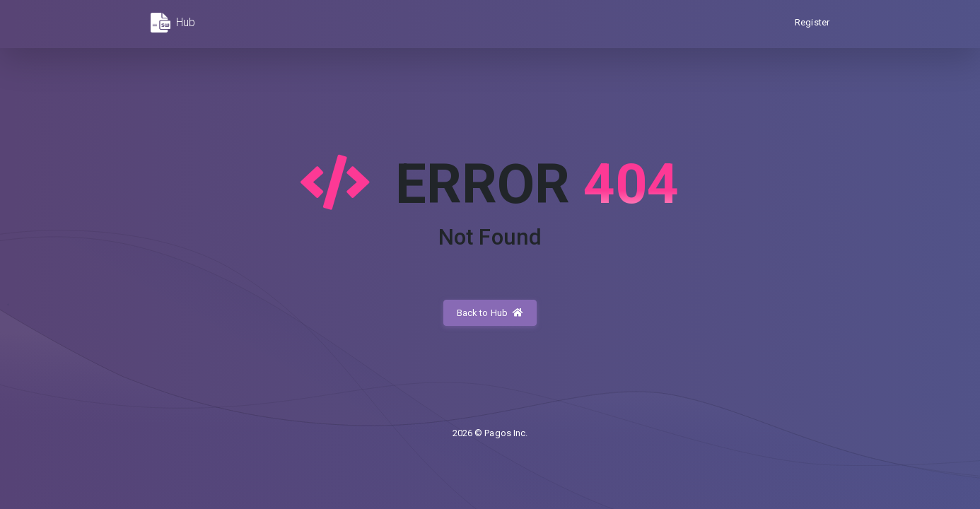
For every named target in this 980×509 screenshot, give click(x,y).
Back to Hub (490, 313)
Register (812, 22)
